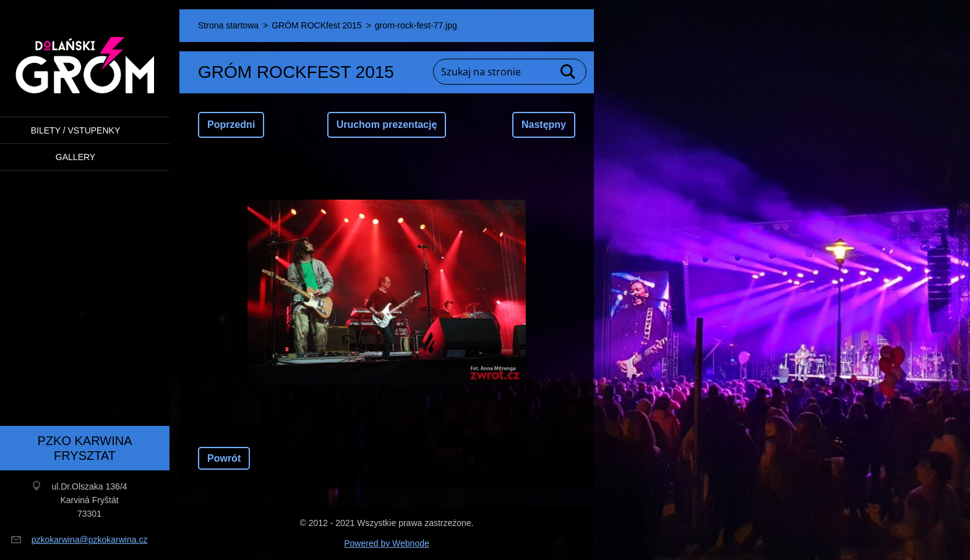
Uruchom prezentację (387, 125)
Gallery (75, 157)
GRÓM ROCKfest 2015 (317, 25)
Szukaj (569, 72)
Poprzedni (231, 125)
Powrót (224, 458)
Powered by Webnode (387, 543)
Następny (544, 125)
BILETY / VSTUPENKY (75, 130)
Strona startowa (228, 25)
